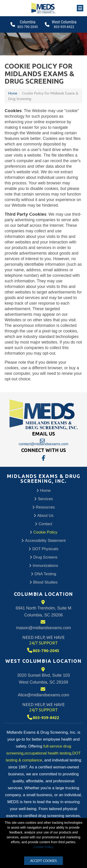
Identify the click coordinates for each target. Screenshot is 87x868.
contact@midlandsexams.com (43, 442)
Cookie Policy (43, 847)
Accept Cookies (43, 861)
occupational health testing (48, 753)
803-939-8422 (64, 27)
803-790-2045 (28, 27)
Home (13, 93)
